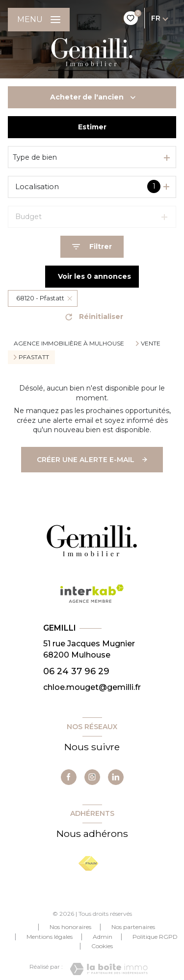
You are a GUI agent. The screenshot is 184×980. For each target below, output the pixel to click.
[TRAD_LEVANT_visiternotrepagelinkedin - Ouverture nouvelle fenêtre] (116, 777)
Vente (151, 343)
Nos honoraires (70, 927)
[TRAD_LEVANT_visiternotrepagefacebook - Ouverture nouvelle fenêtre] (69, 777)
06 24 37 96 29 (76, 671)
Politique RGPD (155, 937)
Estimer (92, 127)
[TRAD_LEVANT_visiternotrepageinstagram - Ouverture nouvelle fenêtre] (92, 777)
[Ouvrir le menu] (39, 20)
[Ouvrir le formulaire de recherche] (92, 247)
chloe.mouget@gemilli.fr (92, 687)
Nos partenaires (133, 927)
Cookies (102, 946)
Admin (103, 937)
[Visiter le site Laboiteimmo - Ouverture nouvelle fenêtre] (109, 969)
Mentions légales (50, 937)
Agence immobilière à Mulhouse (69, 343)
